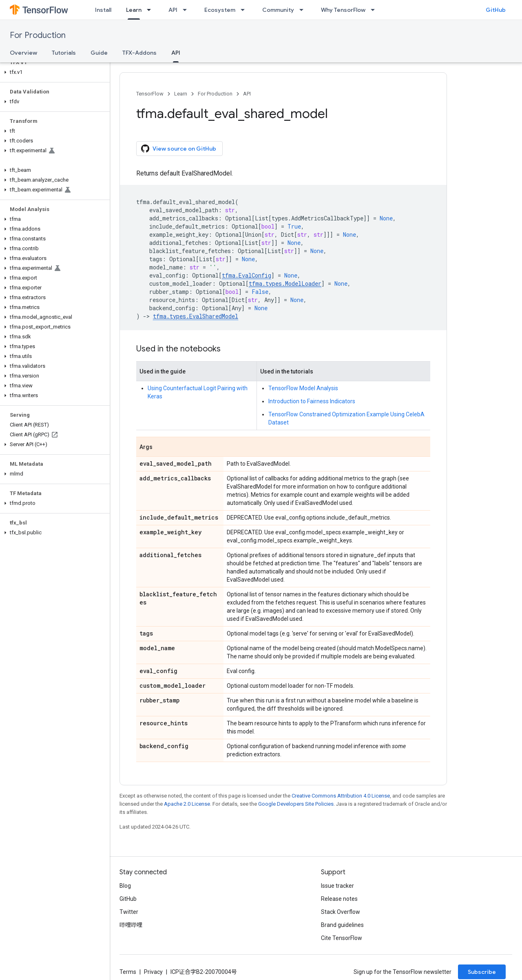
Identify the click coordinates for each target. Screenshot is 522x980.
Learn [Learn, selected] (134, 10)
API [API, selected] (176, 53)
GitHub (496, 10)
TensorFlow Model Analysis (303, 388)
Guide (99, 53)
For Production (38, 35)
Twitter (129, 912)
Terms (128, 972)
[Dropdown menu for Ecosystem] (245, 10)
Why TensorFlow (343, 10)
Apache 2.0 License (187, 804)
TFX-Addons (139, 53)
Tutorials (64, 53)
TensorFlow (150, 94)
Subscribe (482, 972)
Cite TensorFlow (342, 938)
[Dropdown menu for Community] (304, 10)
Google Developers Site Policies (296, 804)
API (173, 10)
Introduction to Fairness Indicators (312, 401)
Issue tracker (337, 886)
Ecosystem (220, 10)
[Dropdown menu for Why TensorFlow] (375, 10)
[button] (53, 72)
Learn (181, 94)
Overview (23, 53)
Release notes (339, 899)
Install (103, 10)
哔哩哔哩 (131, 925)
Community (278, 10)
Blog (125, 886)
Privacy (153, 972)
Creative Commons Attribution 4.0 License (341, 796)
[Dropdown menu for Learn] (151, 10)
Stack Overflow (341, 912)
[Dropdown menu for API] (187, 10)
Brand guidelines (342, 925)
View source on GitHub (179, 149)
